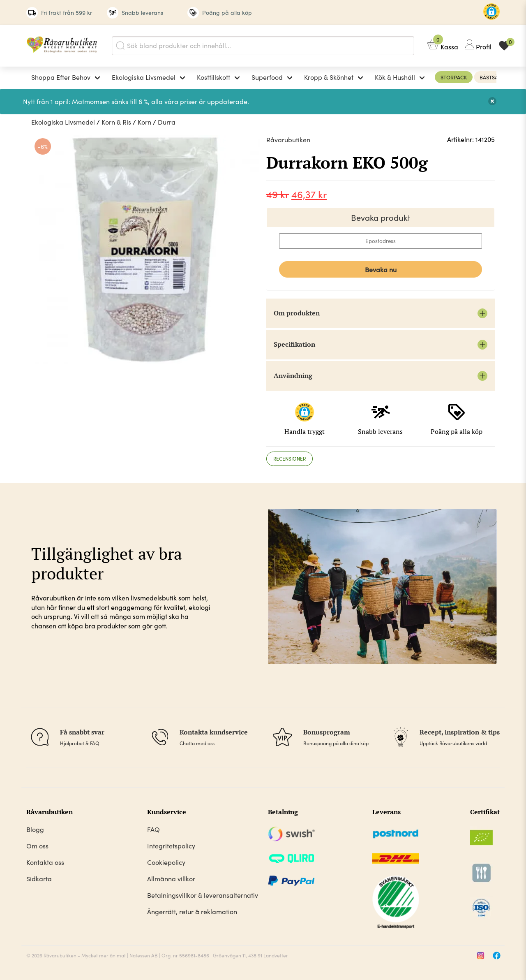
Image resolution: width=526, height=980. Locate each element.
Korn (144, 122)
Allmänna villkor (171, 879)
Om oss (37, 846)
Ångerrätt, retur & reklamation (192, 912)
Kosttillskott (213, 77)
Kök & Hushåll (395, 77)
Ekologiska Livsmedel (144, 77)
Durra (167, 122)
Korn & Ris (116, 122)
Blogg (35, 829)
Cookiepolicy (166, 862)
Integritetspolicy (171, 846)
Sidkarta (39, 879)
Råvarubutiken (288, 140)
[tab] (290, 459)
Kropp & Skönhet (329, 77)
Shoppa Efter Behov (61, 77)
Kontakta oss (45, 862)
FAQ (153, 829)
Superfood (267, 77)
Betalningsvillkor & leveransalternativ (203, 895)
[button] (491, 13)
